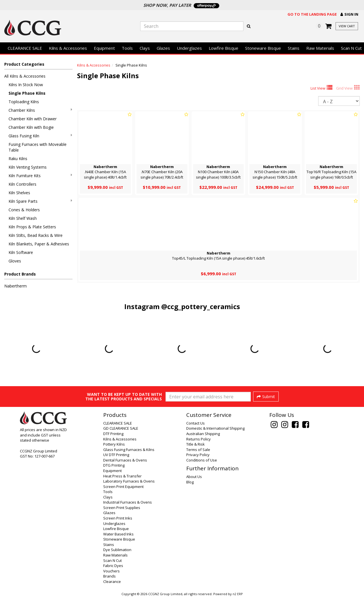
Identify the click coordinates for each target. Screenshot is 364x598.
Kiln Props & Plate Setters (32, 227)
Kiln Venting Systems (28, 167)
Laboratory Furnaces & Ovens (129, 481)
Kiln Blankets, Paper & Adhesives (39, 244)
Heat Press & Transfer (122, 476)
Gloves (15, 261)
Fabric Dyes (113, 566)
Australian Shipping (203, 434)
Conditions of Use (202, 460)
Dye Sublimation (117, 550)
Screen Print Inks (118, 518)
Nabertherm (15, 286)
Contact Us (196, 423)
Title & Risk (196, 444)
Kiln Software (21, 252)
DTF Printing (113, 434)
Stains (294, 48)
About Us (194, 477)
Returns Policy (198, 439)
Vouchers (111, 571)
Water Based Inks (118, 534)
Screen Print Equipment (123, 487)
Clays (145, 48)
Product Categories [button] (24, 64)
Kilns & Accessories (68, 48)
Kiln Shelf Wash (23, 218)
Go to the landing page (312, 14)
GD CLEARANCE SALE (121, 428)
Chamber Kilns (40, 110)
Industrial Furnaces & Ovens (128, 502)
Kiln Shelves (19, 193)
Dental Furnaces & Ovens (125, 460)
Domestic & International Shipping (215, 428)
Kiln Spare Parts (40, 201)
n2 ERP (238, 594)
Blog (190, 482)
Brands (109, 576)
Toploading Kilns (24, 102)
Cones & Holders (24, 210)
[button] (349, 14)
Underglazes (189, 48)
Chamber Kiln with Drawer (33, 119)
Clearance (112, 582)
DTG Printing (114, 465)
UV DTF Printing (116, 455)
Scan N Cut (112, 560)
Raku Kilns (18, 159)
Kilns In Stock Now (26, 85)
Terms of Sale (198, 450)
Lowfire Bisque (224, 48)
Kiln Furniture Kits (40, 176)
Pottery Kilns (114, 444)
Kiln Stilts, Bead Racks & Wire (36, 235)
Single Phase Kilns (27, 93)
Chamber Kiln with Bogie (31, 127)
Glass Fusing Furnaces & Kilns (129, 450)
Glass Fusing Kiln (40, 136)
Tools (127, 48)
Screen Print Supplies (122, 508)
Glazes (163, 48)
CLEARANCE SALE (25, 48)
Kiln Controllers (22, 184)
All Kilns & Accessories (25, 76)
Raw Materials (320, 48)
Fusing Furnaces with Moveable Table (38, 147)
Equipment (104, 48)
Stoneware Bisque (263, 48)
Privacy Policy (198, 455)
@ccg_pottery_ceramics (201, 306)
